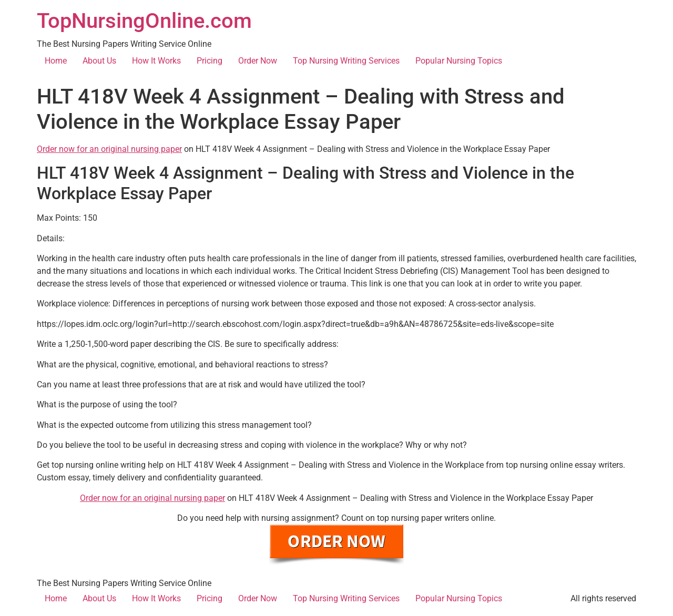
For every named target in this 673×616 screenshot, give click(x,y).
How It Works (156, 61)
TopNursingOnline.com (144, 21)
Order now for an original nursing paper (109, 149)
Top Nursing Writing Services (346, 61)
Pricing (210, 61)
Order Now (258, 61)
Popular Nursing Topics (459, 61)
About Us (99, 61)
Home (56, 61)
